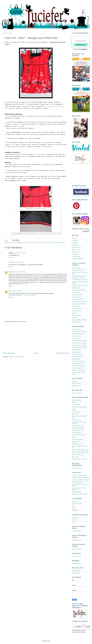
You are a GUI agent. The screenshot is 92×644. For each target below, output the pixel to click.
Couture (11, 243)
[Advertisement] (36, 339)
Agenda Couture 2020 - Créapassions (81, 480)
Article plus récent (9, 353)
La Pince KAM (75, 292)
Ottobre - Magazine (76, 492)
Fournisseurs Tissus (77, 247)
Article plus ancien (63, 353)
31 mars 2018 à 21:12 (21, 272)
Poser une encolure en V (78, 368)
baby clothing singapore (26, 295)
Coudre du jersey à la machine (79, 345)
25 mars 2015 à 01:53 (19, 262)
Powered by (81, 50)
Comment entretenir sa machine (79, 341)
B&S (10, 291)
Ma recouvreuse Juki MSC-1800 (79, 302)
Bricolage (74, 238)
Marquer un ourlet (76, 359)
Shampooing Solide (77, 386)
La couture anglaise (76, 352)
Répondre (11, 257)
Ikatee (73, 506)
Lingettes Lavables (76, 383)
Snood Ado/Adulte (76, 571)
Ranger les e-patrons (77, 315)
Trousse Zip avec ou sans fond (79, 459)
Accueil (36, 353)
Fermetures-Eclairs (76, 288)
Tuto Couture (75, 254)
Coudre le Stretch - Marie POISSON (80, 478)
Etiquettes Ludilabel (77, 503)
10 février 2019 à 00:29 (17, 291)
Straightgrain (75, 510)
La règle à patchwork (77, 322)
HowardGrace (12, 272)
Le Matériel (75, 318)
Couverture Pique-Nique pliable (79, 407)
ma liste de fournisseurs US (54, 106)
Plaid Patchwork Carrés (77, 426)
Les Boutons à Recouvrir (78, 354)
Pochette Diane (75, 517)
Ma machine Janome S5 (77, 299)
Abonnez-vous (81, 45)
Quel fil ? (74, 313)
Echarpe (74, 409)
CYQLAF (11, 262)
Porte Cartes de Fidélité (77, 439)
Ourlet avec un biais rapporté (79, 361)
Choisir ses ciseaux (76, 336)
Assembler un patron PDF (78, 334)
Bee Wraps (74, 381)
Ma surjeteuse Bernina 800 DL (79, 304)
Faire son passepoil (76, 350)
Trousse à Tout (75, 457)
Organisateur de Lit (76, 442)
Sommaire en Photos (77, 329)
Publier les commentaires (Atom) (17, 357)
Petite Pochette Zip (76, 420)
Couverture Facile (76, 405)
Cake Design (75, 240)
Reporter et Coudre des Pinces (79, 370)
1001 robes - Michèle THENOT (79, 475)
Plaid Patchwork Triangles (78, 428)
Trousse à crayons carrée (78, 455)
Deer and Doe (75, 501)
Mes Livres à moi (76, 250)
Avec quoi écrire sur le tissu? (79, 270)
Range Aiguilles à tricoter (78, 444)
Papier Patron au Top (77, 308)
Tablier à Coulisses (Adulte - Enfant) (80, 450)
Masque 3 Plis (75, 414)
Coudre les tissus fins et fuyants (79, 348)
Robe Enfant (51, 243)
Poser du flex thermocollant (78, 366)
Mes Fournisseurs (76, 306)
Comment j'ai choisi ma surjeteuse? (80, 286)
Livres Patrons (35, 243)
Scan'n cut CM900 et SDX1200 (79, 320)
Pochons (74, 437)
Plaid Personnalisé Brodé (78, 430)
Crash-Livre (75, 243)
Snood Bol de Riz (76, 573)
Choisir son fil (75, 338)
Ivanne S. (74, 508)
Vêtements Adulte (76, 256)
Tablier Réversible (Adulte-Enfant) (80, 452)
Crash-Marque (75, 245)
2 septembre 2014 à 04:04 (20, 253)
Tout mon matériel (76, 268)
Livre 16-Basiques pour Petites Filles (22, 243)
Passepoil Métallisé (76, 311)
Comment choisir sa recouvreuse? (80, 280)
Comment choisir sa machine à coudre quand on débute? (79, 277)
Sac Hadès (74, 520)
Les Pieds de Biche (76, 297)
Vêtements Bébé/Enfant (60, 243)
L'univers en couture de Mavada (79, 494)
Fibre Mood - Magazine (77, 482)
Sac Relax (74, 522)
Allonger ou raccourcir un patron (80, 332)
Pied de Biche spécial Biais (78, 363)
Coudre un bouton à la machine (79, 343)
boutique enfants (24, 284)
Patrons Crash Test (43, 243)
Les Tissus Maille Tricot (78, 357)
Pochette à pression (76, 433)
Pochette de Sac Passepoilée (78, 435)
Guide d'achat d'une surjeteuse (79, 290)
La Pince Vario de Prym (77, 295)
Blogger (48, 641)
